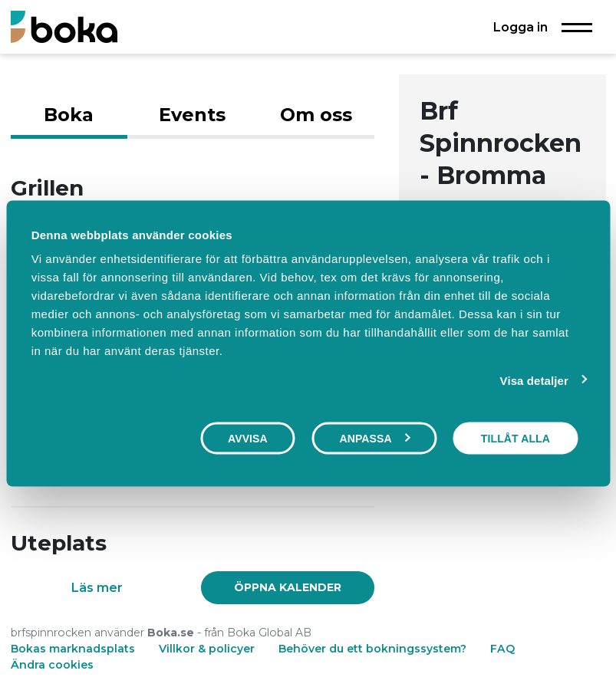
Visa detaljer (534, 380)
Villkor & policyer (207, 649)
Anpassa (374, 438)
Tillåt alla (516, 438)
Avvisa (248, 438)
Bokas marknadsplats (73, 649)
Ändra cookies (52, 665)
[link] (288, 587)
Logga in (520, 27)
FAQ (502, 649)
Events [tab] (192, 115)
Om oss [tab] (316, 115)
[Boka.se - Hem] (64, 26)
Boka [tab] (69, 115)
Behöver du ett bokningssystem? (372, 649)
